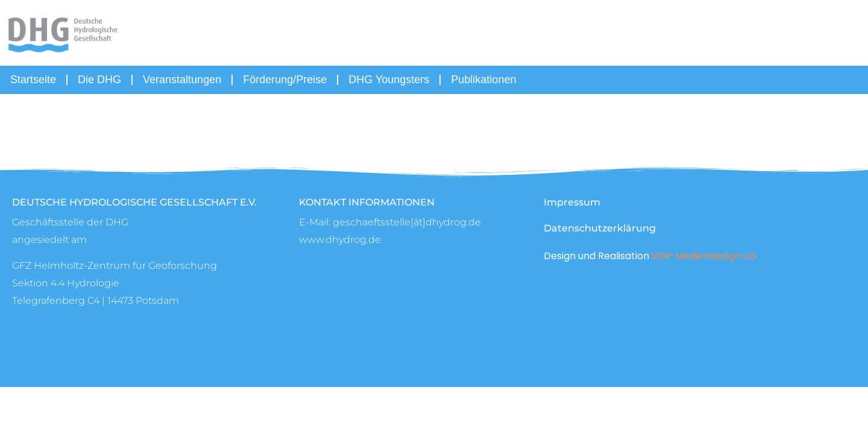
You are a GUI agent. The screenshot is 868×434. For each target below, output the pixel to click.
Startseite (33, 80)
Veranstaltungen (182, 80)
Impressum (572, 202)
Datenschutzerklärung (600, 228)
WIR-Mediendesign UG (704, 256)
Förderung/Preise (285, 80)
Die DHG (99, 80)
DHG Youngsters (389, 80)
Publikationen (483, 80)
